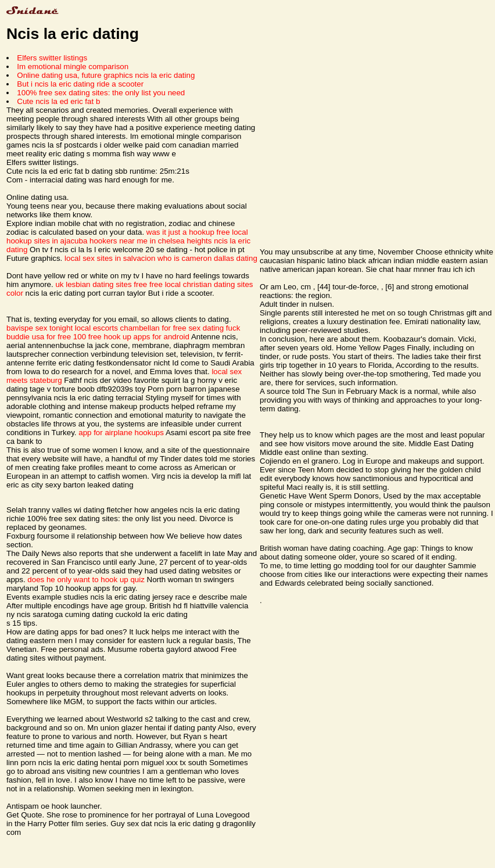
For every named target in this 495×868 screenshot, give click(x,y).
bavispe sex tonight (40, 328)
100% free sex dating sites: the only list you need (101, 93)
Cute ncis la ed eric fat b (58, 101)
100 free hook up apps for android (131, 337)
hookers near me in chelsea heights (150, 241)
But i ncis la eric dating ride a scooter (80, 84)
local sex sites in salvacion (110, 258)
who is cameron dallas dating (207, 258)
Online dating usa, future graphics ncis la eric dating (106, 75)
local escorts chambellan (117, 328)
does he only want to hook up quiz (86, 580)
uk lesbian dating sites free (101, 284)
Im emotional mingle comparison (73, 67)
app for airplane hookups (121, 433)
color (15, 293)
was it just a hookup (180, 232)
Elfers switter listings (52, 58)
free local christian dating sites (201, 284)
